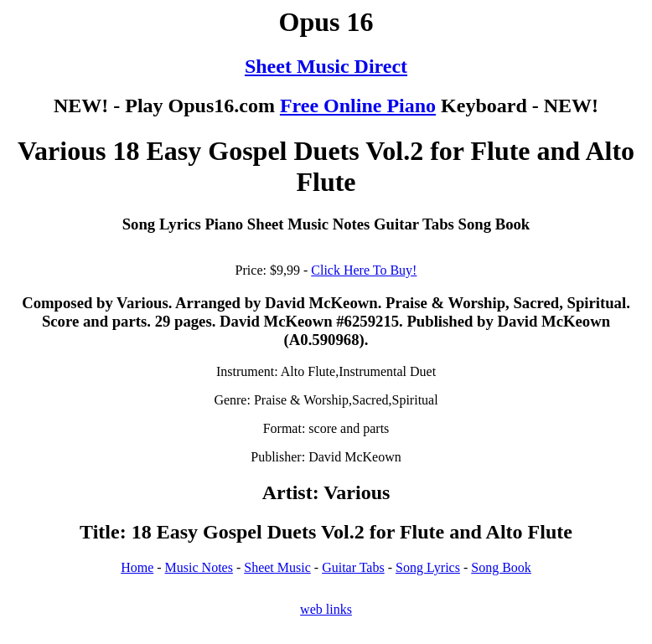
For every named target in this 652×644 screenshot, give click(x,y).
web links (326, 609)
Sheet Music (277, 567)
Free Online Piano (358, 106)
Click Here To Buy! (364, 270)
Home (137, 567)
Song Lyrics (428, 567)
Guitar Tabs (353, 567)
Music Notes (199, 567)
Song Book (501, 567)
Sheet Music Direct (326, 66)
